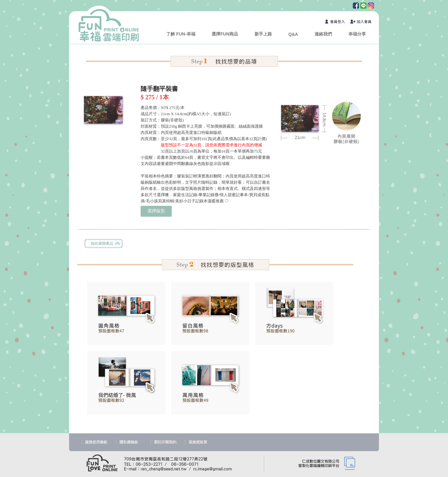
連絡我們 (323, 34)
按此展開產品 (102, 243)
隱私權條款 (129, 442)
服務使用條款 (96, 442)
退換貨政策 (198, 442)
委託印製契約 (165, 442)
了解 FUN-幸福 (181, 34)
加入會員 (361, 22)
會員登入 (336, 22)
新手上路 (263, 34)
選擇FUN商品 (225, 34)
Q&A (293, 34)
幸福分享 (357, 34)
